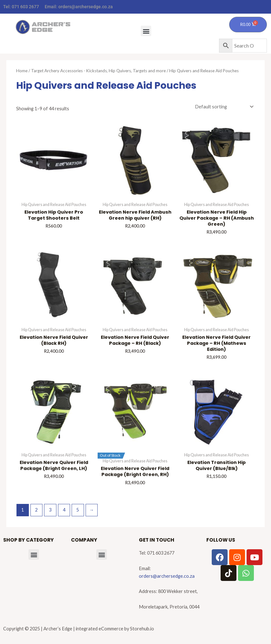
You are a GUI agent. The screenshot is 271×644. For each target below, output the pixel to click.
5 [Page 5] (78, 510)
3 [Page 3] (50, 510)
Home (22, 71)
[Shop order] (223, 107)
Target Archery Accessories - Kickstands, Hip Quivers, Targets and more (98, 71)
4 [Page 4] (64, 510)
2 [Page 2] (36, 510)
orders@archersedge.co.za (86, 7)
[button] (146, 31)
